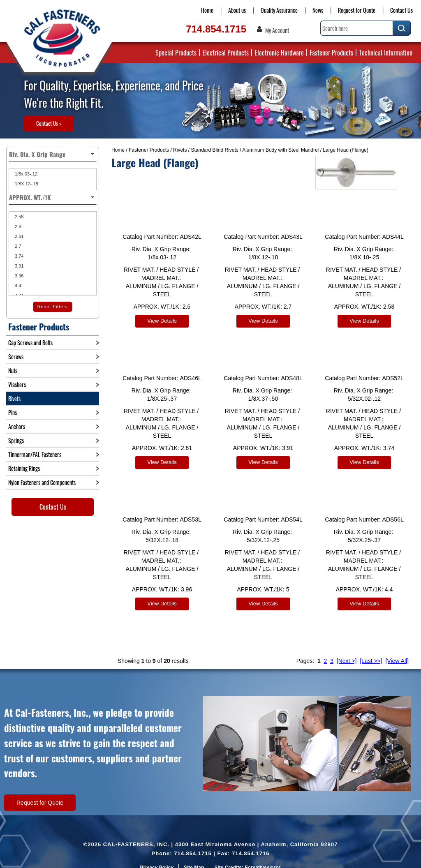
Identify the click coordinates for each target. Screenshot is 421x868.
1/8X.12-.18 (26, 184)
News (318, 10)
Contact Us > (49, 123)
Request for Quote (357, 10)
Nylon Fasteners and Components (42, 482)
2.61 (19, 236)
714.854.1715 (216, 29)
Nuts (13, 371)
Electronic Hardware (279, 53)
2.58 (19, 217)
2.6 (17, 226)
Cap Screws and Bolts (30, 343)
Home (207, 10)
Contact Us (401, 10)
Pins (13, 412)
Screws (16, 357)
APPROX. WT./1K (53, 197)
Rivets (180, 150)
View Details (162, 321)
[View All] (397, 651)
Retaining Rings (24, 468)
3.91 (19, 266)
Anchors (17, 426)
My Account (277, 30)
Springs (16, 440)
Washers (17, 384)
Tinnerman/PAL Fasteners (35, 454)
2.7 (17, 246)
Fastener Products (331, 53)
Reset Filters (53, 307)
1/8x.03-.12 (25, 174)
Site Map (194, 858)
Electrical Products (226, 53)
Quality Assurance (279, 10)
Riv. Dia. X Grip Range (53, 154)
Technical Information (386, 53)
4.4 (17, 286)
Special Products (176, 53)
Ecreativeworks (263, 858)
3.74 (19, 256)
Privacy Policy (157, 858)
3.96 (19, 276)
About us (237, 10)
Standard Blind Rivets (214, 150)
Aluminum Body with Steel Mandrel (280, 150)
